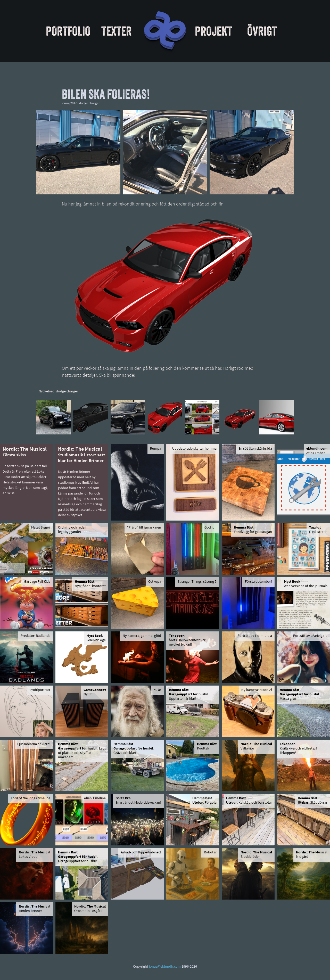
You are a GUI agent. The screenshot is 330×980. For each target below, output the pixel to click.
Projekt (213, 31)
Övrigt (262, 31)
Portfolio (68, 31)
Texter (117, 31)
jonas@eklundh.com (165, 967)
